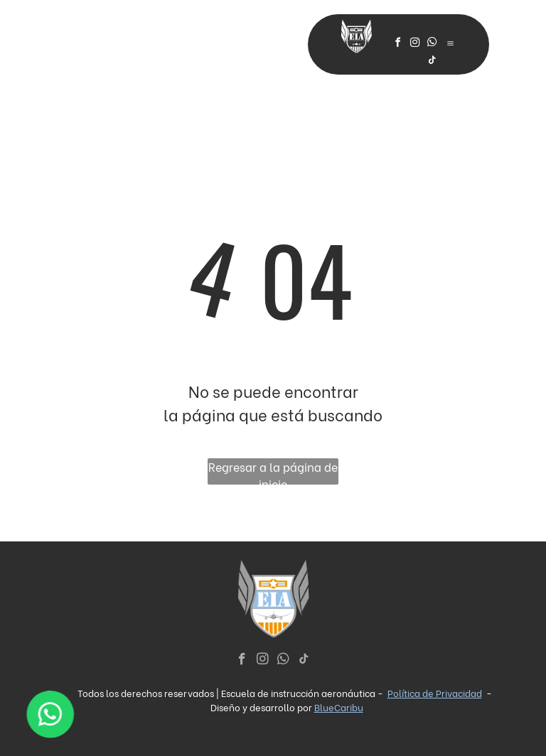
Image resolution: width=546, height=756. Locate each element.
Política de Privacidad (435, 692)
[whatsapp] (432, 44)
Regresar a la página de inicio (273, 471)
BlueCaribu (339, 707)
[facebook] (398, 44)
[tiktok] (432, 62)
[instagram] (415, 44)
